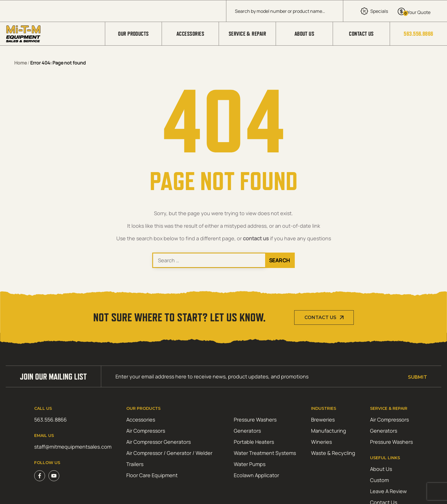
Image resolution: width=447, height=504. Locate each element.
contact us (256, 238)
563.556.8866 (418, 34)
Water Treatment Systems (265, 453)
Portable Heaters (254, 442)
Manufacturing (329, 431)
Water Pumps (250, 464)
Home (21, 63)
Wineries (321, 442)
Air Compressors (146, 431)
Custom (379, 480)
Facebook (40, 476)
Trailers (135, 464)
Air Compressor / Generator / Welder (169, 453)
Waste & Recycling (333, 453)
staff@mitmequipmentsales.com (73, 447)
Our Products (133, 34)
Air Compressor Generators (159, 442)
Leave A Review (388, 491)
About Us (304, 34)
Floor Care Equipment (152, 475)
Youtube (54, 476)
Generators (247, 431)
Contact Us (361, 34)
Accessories (190, 34)
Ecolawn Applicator (256, 475)
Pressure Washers (255, 420)
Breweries (323, 420)
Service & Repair (247, 34)
